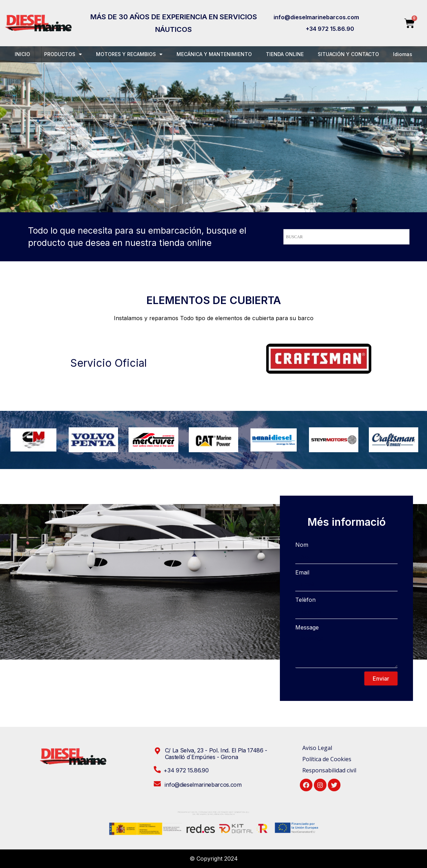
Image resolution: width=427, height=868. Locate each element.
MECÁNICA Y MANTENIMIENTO (214, 54)
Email (302, 572)
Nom (302, 545)
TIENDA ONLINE (285, 54)
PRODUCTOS (63, 54)
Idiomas (403, 54)
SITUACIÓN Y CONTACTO (348, 54)
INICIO (22, 54)
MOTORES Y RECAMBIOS (129, 54)
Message (307, 627)
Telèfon (305, 600)
